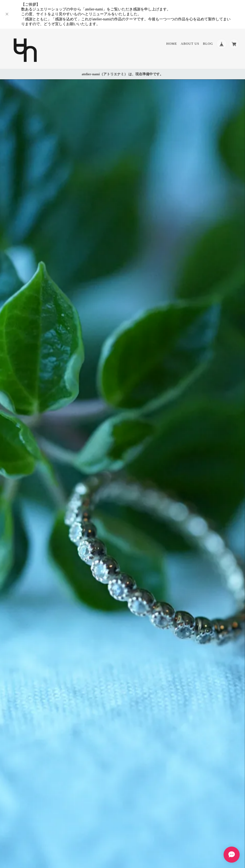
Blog (207, 44)
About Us (190, 44)
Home (171, 44)
